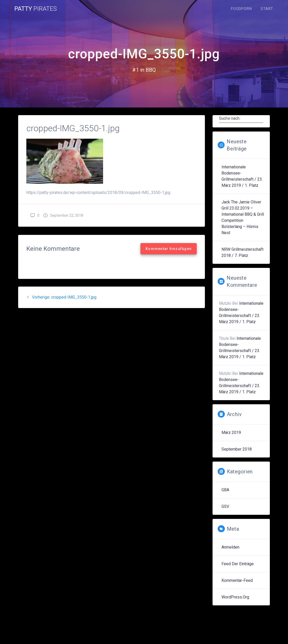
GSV (225, 506)
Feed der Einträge (238, 564)
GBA (225, 490)
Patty (36, 9)
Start (267, 9)
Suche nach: (230, 118)
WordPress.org (235, 597)
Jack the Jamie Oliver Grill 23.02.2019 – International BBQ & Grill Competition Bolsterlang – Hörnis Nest (243, 217)
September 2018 (237, 449)
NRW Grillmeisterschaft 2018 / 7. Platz (242, 252)
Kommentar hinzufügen (169, 249)
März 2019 (231, 433)
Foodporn (241, 9)
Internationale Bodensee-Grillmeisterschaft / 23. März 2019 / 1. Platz (242, 176)
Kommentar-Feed (237, 580)
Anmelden (230, 547)
